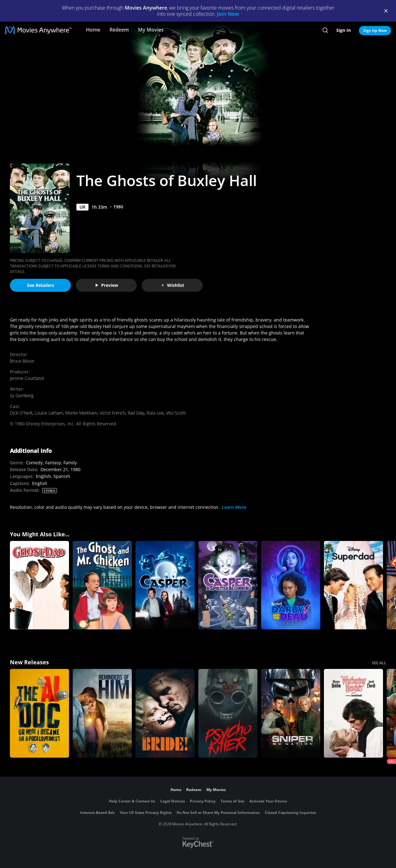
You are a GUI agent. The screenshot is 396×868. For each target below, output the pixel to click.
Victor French (112, 413)
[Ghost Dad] (39, 585)
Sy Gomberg (22, 396)
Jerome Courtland (27, 378)
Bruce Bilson (22, 361)
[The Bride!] (165, 713)
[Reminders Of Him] (102, 713)
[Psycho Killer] (228, 713)
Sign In (344, 30)
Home (93, 30)
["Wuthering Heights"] (353, 713)
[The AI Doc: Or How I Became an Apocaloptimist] (39, 713)
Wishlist (172, 285)
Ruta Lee (155, 413)
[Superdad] (353, 585)
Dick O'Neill (21, 413)
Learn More (234, 507)
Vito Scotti (176, 413)
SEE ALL (379, 663)
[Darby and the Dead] (291, 585)
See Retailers (41, 285)
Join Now (228, 14)
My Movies (151, 30)
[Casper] (165, 585)
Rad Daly (136, 413)
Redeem (119, 30)
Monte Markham (81, 413)
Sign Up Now (375, 30)
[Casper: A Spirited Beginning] (228, 585)
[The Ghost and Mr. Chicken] (102, 585)
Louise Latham (49, 413)
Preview (106, 285)
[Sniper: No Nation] (291, 713)
